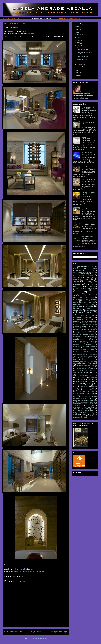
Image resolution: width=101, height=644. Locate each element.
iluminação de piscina (89, 348)
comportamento (78, 277)
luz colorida (80, 383)
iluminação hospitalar (88, 360)
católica (76, 274)
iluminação (89, 306)
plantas (75, 393)
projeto (92, 393)
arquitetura (85, 269)
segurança (92, 402)
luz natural (90, 383)
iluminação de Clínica (88, 323)
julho (79, 37)
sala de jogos (83, 402)
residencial (77, 400)
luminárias (79, 379)
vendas (90, 416)
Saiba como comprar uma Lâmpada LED (88, 108)
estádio (92, 296)
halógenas (77, 304)
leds (88, 375)
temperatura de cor (80, 412)
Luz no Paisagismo (87, 236)
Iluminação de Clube (79, 325)
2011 (77, 73)
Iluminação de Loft (85, 341)
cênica (93, 274)
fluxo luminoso (85, 301)
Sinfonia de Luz (90, 404)
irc (88, 369)
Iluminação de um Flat (81, 355)
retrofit (75, 402)
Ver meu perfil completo (81, 98)
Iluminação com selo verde (86, 315)
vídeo (95, 416)
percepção (76, 392)
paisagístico (77, 390)
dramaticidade (84, 290)
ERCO (93, 294)
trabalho (85, 414)
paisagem (82, 388)
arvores (95, 269)
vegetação (83, 416)
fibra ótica (91, 297)
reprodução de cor (89, 398)
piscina (92, 392)
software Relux (90, 405)
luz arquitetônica (91, 381)
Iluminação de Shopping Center (83, 351)
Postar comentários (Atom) (38, 639)
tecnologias (77, 410)
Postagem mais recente (13, 632)
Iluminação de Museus (88, 179)
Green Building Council (80, 303)
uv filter (75, 416)
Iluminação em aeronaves (88, 356)
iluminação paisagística (80, 361)
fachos (75, 297)
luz (81, 381)
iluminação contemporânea (83, 319)
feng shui (83, 297)
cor (86, 284)
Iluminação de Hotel (80, 336)
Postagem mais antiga (59, 632)
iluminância (76, 367)
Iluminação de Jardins (88, 223)
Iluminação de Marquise (87, 343)
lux (76, 382)
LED (94, 372)
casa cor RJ (83, 272)
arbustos (90, 267)
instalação (94, 367)
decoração (16, 571)
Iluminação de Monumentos (83, 345)
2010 (77, 76)
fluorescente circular (83, 299)
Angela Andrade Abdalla (83, 93)
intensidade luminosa (80, 369)
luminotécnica (92, 379)
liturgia (77, 378)
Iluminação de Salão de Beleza (84, 350)
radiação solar (84, 395)
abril (79, 43)
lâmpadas (85, 373)
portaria (81, 393)
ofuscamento (84, 387)
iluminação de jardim (79, 340)
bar (94, 270)
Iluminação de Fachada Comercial (84, 333)
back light (87, 270)
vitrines (77, 418)
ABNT (75, 267)
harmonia (85, 304)
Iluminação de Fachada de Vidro (84, 335)
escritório (76, 296)
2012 (77, 70)
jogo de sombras (79, 370)
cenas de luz (84, 274)
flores (75, 299)
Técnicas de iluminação (83, 409)
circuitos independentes (87, 276)
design (22, 571)
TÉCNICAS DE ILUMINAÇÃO (86, 138)
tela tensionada (90, 410)
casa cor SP (92, 272)
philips (85, 392)
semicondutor (77, 404)
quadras (76, 395)
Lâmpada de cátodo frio (89, 152)
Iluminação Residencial (88, 363)
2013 (77, 32)
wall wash (84, 418)
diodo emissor (85, 288)
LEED (95, 375)
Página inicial (36, 632)
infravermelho (86, 367)
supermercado (77, 407)
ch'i (74, 276)
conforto (87, 277)
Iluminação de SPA (42, 571)
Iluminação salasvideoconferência (86, 365)
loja (83, 377)
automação (79, 270)
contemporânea (89, 281)
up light (92, 414)
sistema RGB (78, 405)
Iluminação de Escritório (87, 326)
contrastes (77, 283)
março (79, 45)
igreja (80, 306)
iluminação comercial (82, 317)
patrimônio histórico (89, 390)
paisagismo (91, 388)
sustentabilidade (89, 407)
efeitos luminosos (30, 571)
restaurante (89, 400)
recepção (85, 397)
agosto (79, 35)
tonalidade (77, 414)
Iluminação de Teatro (91, 353)
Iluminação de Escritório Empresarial (84, 328)
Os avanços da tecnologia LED (82, 49)
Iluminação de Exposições (85, 331)
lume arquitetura (93, 378)
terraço (93, 412)
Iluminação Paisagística (89, 166)
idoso (75, 306)
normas (89, 385)
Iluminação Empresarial (80, 358)
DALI (93, 285)
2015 (77, 27)
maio (79, 40)
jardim (93, 369)
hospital (92, 304)
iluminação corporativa (80, 321)
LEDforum (81, 375)
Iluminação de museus (81, 346)
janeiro (79, 67)
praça (87, 393)
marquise (82, 385)
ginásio (93, 301)
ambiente (82, 267)
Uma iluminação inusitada (82, 60)
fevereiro (80, 64)
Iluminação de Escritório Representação (85, 330)
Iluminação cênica (92, 310)
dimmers (76, 288)
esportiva (85, 296)
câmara (75, 272)
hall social (92, 303)
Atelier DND (31, 33)
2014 (77, 30)
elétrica (87, 294)
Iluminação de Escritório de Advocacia (84, 53)
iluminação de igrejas (86, 338)
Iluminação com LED (86, 312)
